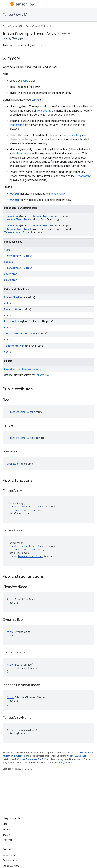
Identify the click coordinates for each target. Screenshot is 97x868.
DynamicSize (12, 309)
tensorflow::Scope (45, 216)
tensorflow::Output (20, 256)
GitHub (6, 829)
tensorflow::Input (19, 219)
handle (9, 262)
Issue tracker (10, 855)
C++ (51, 26)
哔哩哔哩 (8, 840)
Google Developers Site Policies (34, 759)
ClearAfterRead (14, 297)
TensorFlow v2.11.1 (17, 15)
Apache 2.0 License (76, 756)
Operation (11, 280)
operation (11, 274)
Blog (5, 824)
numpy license (65, 763)
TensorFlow (8, 26)
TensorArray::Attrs (17, 232)
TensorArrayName (15, 346)
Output (15, 194)
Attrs (36, 100)
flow (7, 250)
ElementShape (13, 321)
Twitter (7, 835)
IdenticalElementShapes (20, 334)
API (20, 26)
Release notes (10, 861)
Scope (24, 81)
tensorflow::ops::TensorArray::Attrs (23, 369)
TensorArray (44, 111)
